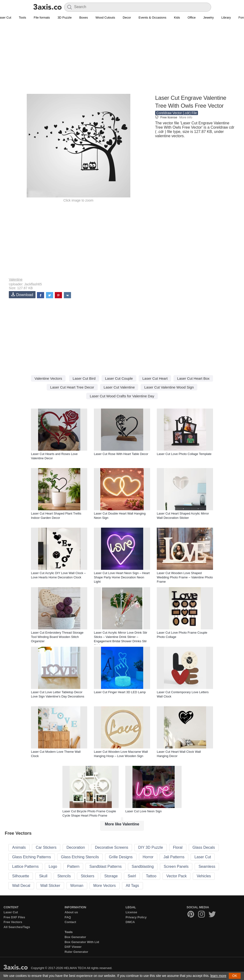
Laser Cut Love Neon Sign (143, 811)
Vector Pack (176, 876)
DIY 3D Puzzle (151, 847)
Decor (127, 18)
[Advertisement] (122, 60)
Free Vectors (13, 922)
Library (226, 18)
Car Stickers (46, 847)
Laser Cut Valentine (119, 387)
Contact (70, 922)
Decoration (76, 847)
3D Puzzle (64, 18)
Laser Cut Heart (155, 378)
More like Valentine (122, 824)
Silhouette (21, 876)
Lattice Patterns (25, 866)
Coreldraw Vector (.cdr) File (177, 113)
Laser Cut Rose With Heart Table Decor (121, 454)
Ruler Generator (76, 952)
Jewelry (208, 18)
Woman (77, 886)
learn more (218, 976)
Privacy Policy (136, 917)
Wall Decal (21, 886)
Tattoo (151, 876)
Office (192, 18)
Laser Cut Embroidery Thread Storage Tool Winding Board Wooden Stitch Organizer (57, 637)
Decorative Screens (112, 847)
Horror (148, 857)
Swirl (132, 876)
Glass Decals (204, 847)
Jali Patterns (174, 857)
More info (186, 117)
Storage (111, 876)
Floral (178, 847)
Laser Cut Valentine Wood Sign (169, 387)
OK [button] (235, 976)
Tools (22, 18)
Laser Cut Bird (84, 378)
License (131, 912)
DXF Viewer (73, 947)
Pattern (73, 866)
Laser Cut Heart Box (193, 378)
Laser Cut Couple (119, 378)
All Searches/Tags (17, 927)
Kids (177, 18)
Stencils (64, 876)
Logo (53, 866)
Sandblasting (143, 866)
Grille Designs (121, 857)
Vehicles (204, 876)
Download (22, 295)
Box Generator (75, 937)
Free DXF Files (14, 917)
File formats (42, 18)
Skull (43, 876)
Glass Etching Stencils (80, 857)
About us (71, 912)
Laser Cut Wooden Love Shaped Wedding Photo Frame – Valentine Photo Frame (185, 577)
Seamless (207, 866)
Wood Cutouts (105, 18)
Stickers (88, 876)
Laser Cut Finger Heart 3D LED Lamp (120, 692)
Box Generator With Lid (82, 942)
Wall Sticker (50, 886)
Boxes (84, 18)
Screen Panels (176, 866)
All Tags (132, 886)
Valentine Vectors (48, 378)
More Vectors (105, 886)
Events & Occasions (152, 18)
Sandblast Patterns (105, 866)
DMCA (130, 922)
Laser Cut (203, 857)
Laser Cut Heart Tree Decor (72, 387)
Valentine (16, 279)
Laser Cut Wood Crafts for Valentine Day (122, 396)
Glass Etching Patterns (32, 857)
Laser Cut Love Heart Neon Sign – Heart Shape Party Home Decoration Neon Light (122, 577)
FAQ (68, 917)
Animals (19, 847)
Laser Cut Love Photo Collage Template (184, 454)
